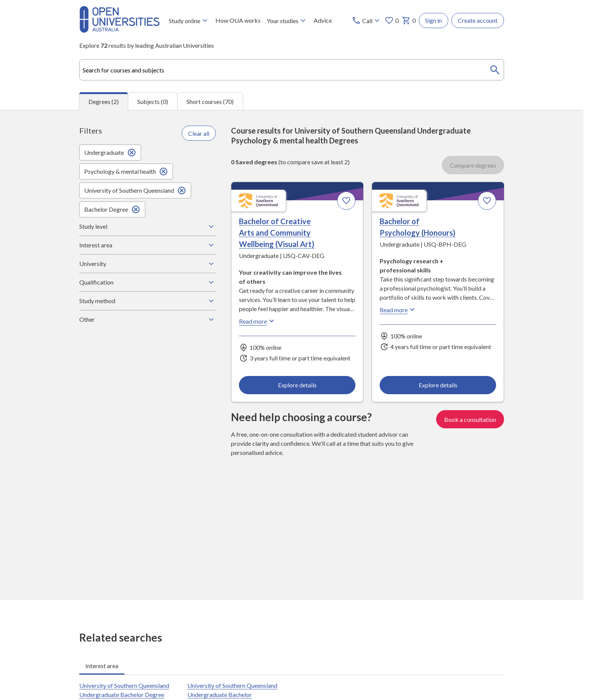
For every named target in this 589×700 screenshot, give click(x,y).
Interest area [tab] (102, 666)
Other (148, 319)
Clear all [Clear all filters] (199, 133)
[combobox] (292, 70)
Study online (189, 20)
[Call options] (367, 20)
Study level (148, 227)
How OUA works (238, 20)
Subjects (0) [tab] (153, 101)
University (148, 264)
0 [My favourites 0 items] (392, 20)
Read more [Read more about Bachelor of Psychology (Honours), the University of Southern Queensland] (398, 310)
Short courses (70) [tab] (210, 101)
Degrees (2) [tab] (104, 101)
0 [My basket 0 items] (409, 20)
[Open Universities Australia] (119, 30)
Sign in (434, 20)
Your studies (287, 20)
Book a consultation (470, 419)
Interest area (148, 245)
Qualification (148, 282)
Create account (478, 20)
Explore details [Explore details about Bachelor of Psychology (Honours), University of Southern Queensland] (438, 385)
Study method (148, 301)
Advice (323, 20)
